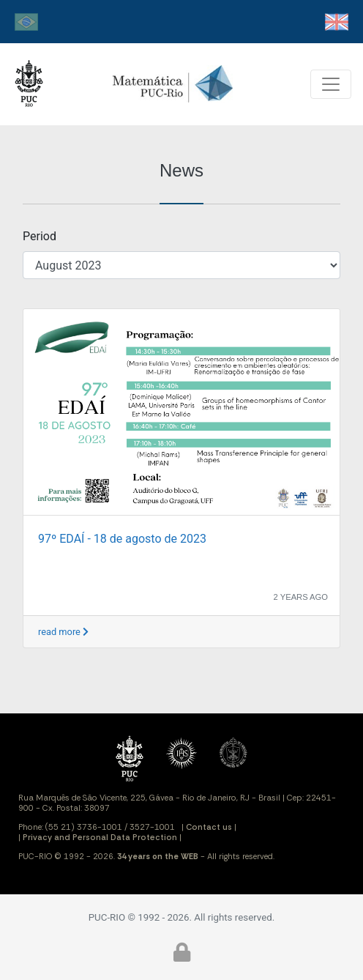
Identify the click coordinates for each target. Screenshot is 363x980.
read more (63, 632)
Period (40, 236)
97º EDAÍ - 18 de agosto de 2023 (122, 539)
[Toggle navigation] (331, 84)
